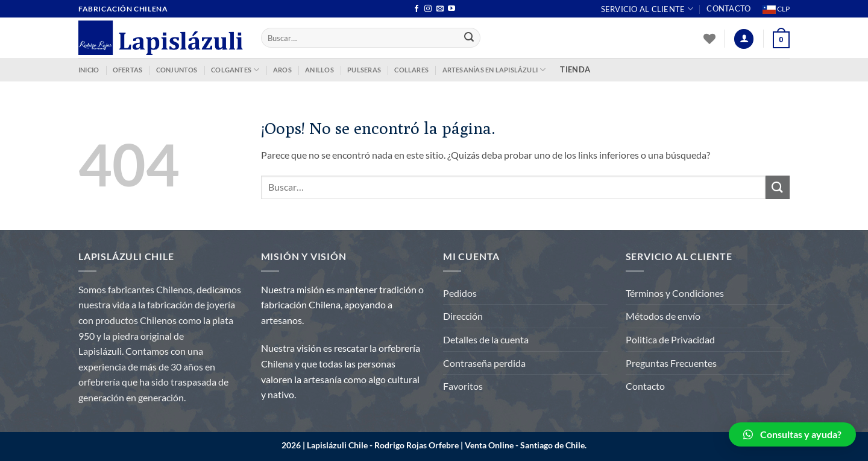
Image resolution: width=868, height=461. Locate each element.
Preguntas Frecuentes (671, 363)
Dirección (463, 316)
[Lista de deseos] (709, 39)
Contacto (728, 8)
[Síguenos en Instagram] (428, 9)
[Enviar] (470, 38)
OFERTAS (128, 70)
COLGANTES (235, 70)
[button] (792, 434)
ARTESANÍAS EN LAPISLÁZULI (494, 70)
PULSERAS (364, 70)
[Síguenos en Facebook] (417, 9)
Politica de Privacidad (670, 339)
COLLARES (411, 70)
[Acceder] (744, 39)
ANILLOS (319, 70)
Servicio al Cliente (647, 9)
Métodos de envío (663, 316)
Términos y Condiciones (675, 293)
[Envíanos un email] (440, 9)
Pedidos (460, 293)
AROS (282, 70)
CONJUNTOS (177, 70)
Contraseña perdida (484, 363)
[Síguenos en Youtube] (451, 9)
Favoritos (463, 386)
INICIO (89, 70)
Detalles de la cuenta (486, 339)
